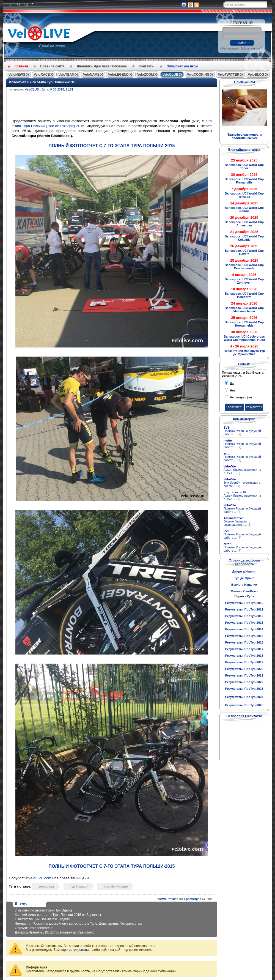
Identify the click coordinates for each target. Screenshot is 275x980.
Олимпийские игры (182, 66)
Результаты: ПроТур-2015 (244, 636)
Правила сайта (52, 66)
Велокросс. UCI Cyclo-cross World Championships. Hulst (244, 338)
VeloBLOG (256, 75)
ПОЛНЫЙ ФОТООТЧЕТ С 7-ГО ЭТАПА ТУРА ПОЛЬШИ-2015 (112, 146)
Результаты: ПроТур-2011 (244, 609)
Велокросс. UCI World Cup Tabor (244, 166)
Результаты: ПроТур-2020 (244, 669)
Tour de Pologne (116, 886)
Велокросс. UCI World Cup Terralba (244, 195)
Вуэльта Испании (244, 585)
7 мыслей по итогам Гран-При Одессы (44, 910)
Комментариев (168, 899)
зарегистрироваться (76, 950)
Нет (232, 390)
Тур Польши (79, 886)
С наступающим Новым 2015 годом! (42, 919)
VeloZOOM (146, 75)
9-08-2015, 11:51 (62, 89)
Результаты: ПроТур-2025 (244, 705)
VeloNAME (91, 75)
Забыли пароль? (251, 49)
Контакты (147, 66)
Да (231, 384)
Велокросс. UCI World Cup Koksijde (244, 238)
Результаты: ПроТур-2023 (244, 689)
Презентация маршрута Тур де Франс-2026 (244, 352)
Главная (21, 66)
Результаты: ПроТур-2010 (244, 603)
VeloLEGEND (118, 75)
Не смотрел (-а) (240, 397)
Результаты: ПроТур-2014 (244, 629)
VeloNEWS (17, 75)
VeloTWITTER (229, 75)
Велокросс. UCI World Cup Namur (244, 209)
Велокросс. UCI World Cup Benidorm (244, 295)
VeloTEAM (66, 75)
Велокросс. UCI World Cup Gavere (244, 252)
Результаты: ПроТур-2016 (244, 642)
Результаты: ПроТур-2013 (244, 623)
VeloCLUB (170, 75)
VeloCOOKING (198, 75)
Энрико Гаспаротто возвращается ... (237, 523)
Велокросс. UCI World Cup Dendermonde (244, 267)
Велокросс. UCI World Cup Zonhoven (244, 281)
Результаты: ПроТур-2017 (244, 649)
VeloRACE (42, 75)
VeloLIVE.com (40, 878)
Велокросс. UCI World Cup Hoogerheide (244, 324)
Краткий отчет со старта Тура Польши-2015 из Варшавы (58, 915)
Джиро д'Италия (244, 571)
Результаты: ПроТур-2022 (244, 682)
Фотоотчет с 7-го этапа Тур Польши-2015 (42, 82)
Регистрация (230, 49)
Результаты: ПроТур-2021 (244, 675)
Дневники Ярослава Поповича (102, 66)
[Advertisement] (138, 106)
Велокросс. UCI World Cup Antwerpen (244, 224)
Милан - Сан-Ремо (244, 591)
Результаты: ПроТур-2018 (244, 656)
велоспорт (46, 886)
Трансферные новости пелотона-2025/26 (244, 136)
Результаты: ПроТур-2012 (244, 616)
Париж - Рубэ (244, 596)
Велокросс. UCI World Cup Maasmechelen (244, 310)
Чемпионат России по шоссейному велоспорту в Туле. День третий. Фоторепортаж (78, 924)
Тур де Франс (244, 578)
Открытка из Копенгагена (34, 928)
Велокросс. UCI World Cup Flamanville (244, 181)
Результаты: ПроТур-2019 (244, 662)
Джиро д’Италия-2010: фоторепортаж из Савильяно (55, 932)
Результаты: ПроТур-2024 (244, 697)
